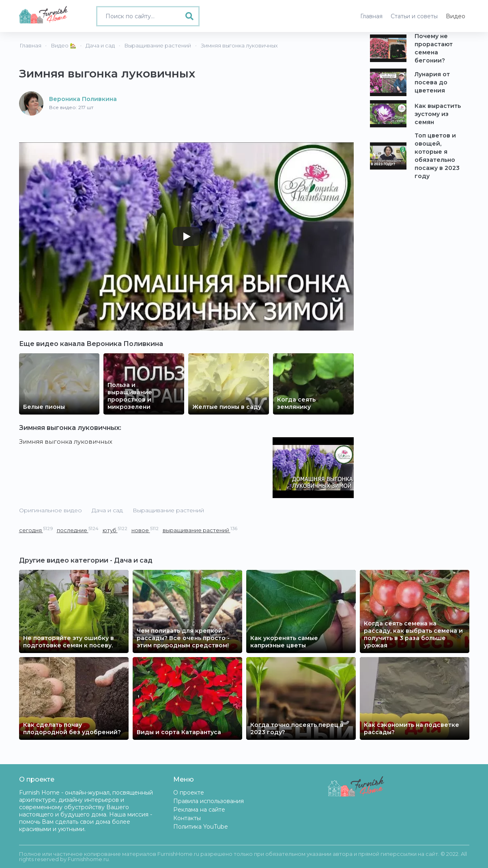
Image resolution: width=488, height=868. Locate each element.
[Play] (186, 236)
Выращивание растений (168, 510)
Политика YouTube (201, 827)
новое (145, 530)
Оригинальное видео (51, 510)
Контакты (187, 818)
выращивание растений (200, 530)
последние (78, 530)
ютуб (115, 530)
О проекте (189, 793)
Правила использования (209, 801)
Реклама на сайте (199, 810)
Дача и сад (107, 510)
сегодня (36, 530)
